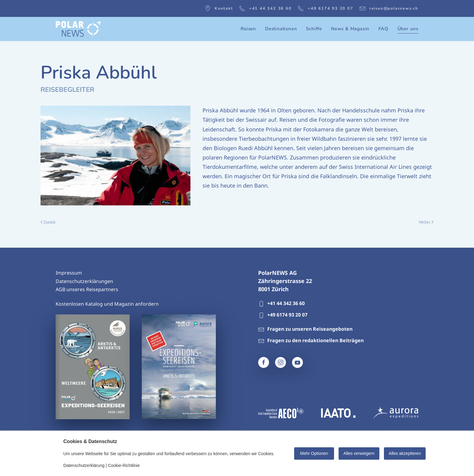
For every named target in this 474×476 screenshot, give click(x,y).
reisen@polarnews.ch (389, 8)
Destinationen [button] (281, 29)
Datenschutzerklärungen (84, 281)
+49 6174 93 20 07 (326, 8)
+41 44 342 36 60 (265, 8)
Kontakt (219, 8)
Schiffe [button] (314, 29)
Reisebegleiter (67, 90)
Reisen (248, 29)
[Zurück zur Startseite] (78, 29)
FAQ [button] (383, 29)
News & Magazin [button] (350, 29)
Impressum (69, 273)
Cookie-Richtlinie (124, 465)
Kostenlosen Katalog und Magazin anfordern (107, 304)
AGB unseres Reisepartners (87, 290)
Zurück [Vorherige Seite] (48, 222)
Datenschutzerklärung (84, 465)
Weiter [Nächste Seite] (426, 222)
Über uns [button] (408, 29)
